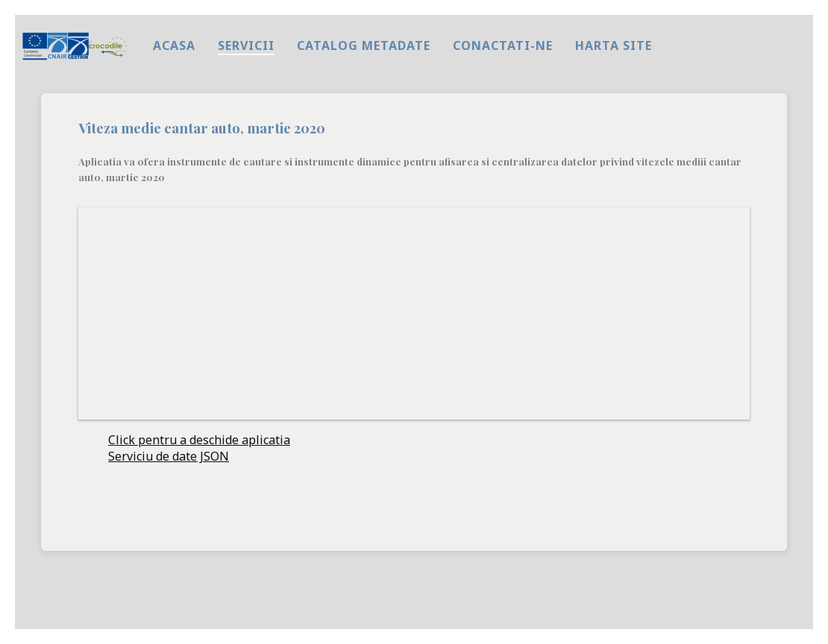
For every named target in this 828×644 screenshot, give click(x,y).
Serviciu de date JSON (169, 456)
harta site (614, 45)
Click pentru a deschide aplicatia (199, 440)
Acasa (174, 45)
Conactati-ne (503, 45)
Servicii (246, 45)
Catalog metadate (364, 45)
